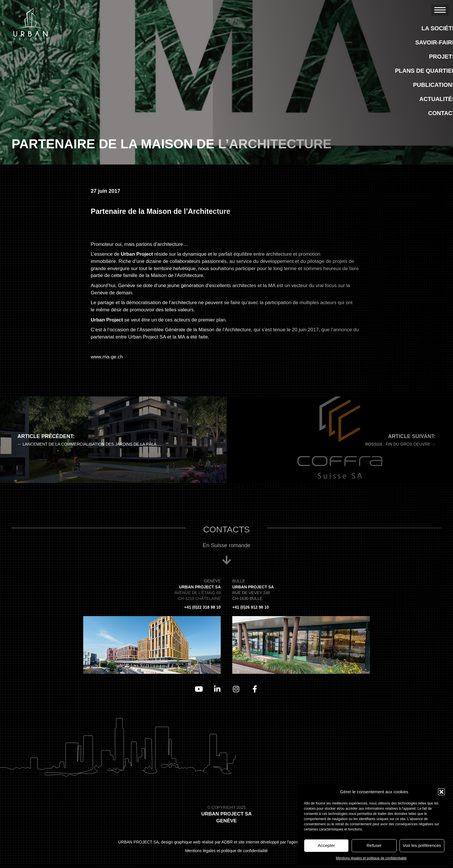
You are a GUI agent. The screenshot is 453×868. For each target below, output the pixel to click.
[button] (441, 792)
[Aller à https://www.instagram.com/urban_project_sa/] (236, 689)
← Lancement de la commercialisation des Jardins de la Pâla (87, 444)
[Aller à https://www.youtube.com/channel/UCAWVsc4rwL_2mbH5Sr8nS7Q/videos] (198, 689)
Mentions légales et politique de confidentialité (371, 858)
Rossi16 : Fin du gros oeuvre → (400, 444)
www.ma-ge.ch (107, 357)
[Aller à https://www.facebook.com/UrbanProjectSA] (255, 689)
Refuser (374, 845)
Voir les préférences (422, 845)
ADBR (227, 842)
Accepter (326, 845)
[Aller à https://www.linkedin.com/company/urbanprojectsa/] (217, 689)
